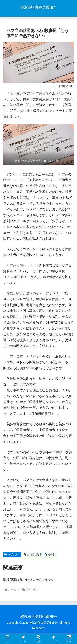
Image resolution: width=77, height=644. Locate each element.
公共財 (50, 554)
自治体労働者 (33, 554)
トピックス (12, 554)
